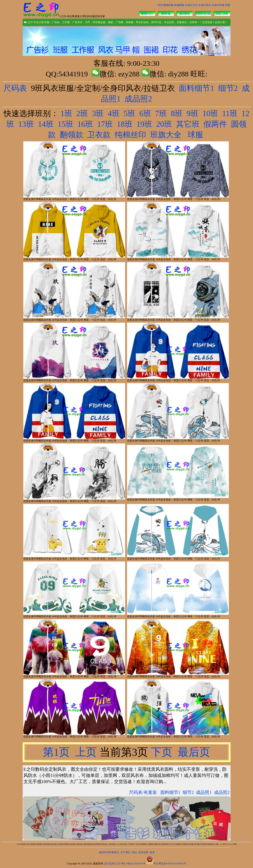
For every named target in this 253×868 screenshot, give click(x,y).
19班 (144, 124)
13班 (26, 124)
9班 (193, 113)
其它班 (188, 124)
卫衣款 (99, 135)
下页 (161, 752)
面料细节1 (196, 88)
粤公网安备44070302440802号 (170, 864)
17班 (105, 124)
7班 (161, 113)
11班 (230, 113)
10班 (210, 113)
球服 (228, 5)
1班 (66, 113)
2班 (82, 113)
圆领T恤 (166, 14)
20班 (164, 124)
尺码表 (15, 88)
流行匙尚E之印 (112, 864)
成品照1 (204, 792)
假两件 (215, 124)
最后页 (193, 752)
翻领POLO (147, 14)
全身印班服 (218, 5)
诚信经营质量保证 (109, 852)
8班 (177, 113)
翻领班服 (168, 5)
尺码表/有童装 (143, 792)
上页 (86, 752)
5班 (130, 113)
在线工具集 (222, 14)
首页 (160, 5)
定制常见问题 (203, 14)
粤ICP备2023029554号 (133, 864)
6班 (145, 113)
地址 (134, 852)
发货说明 (143, 852)
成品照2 (138, 99)
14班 (46, 124)
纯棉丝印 (130, 135)
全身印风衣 (205, 5)
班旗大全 (166, 135)
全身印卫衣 (191, 5)
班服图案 (179, 5)
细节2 (228, 88)
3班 (98, 113)
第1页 (58, 752)
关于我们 (126, 852)
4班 (114, 113)
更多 (152, 852)
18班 (125, 124)
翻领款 (72, 135)
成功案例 (185, 14)
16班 (85, 124)
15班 (66, 124)
